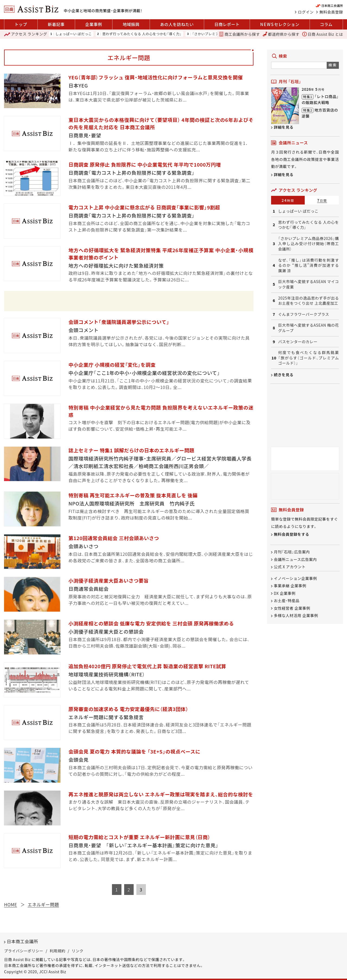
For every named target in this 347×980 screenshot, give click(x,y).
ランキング (26, 34)
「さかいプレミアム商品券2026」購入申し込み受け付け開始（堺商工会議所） (309, 244)
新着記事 (56, 24)
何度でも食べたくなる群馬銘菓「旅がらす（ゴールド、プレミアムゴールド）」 (309, 358)
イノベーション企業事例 (295, 578)
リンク (78, 951)
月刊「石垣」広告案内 (292, 552)
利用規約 (57, 951)
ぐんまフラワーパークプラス (304, 314)
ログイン (306, 12)
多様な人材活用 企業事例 (296, 615)
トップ (21, 24)
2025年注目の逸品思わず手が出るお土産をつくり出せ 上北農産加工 (309, 301)
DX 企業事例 (285, 593)
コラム (326, 24)
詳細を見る (284, 127)
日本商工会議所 (23, 941)
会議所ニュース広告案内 (295, 559)
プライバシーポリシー (24, 951)
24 (288, 200)
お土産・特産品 (287, 601)
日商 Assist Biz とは (323, 34)
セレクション (280, 24)
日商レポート (227, 24)
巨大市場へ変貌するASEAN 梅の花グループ (309, 328)
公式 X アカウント (290, 567)
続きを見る (284, 375)
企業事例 (94, 24)
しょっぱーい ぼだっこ (73, 34)
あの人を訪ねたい (177, 24)
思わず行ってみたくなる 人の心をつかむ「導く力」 (142, 34)
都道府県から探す (281, 34)
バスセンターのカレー (298, 342)
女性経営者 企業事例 (292, 608)
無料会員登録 (331, 12)
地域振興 (131, 24)
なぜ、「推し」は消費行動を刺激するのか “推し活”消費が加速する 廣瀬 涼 (309, 265)
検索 (333, 65)
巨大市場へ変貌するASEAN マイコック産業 (309, 284)
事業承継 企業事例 (290, 586)
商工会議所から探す (239, 34)
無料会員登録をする (292, 534)
